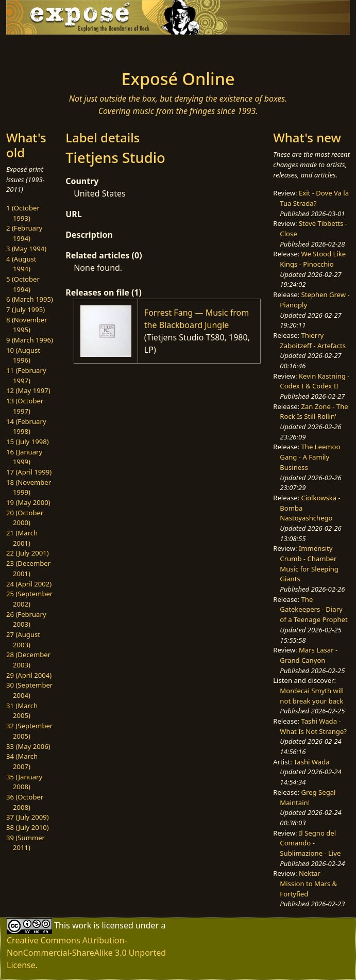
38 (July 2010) (28, 827)
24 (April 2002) (29, 584)
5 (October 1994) (23, 284)
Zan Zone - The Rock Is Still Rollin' (314, 412)
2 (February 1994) (24, 233)
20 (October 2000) (25, 518)
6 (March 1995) (30, 299)
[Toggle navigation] (66, 49)
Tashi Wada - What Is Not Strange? (313, 726)
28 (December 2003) (28, 660)
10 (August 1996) (23, 355)
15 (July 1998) (28, 442)
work (82, 925)
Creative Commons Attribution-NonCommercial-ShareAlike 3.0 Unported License (86, 953)
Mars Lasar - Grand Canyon (309, 655)
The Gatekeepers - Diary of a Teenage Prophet (313, 609)
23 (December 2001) (28, 568)
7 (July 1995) (26, 309)
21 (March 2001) (22, 538)
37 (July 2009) (28, 817)
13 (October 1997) (25, 406)
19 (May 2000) (28, 502)
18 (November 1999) (29, 487)
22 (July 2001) (28, 553)
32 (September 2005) (29, 731)
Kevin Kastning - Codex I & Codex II (315, 381)
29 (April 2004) (29, 675)
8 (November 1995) (27, 325)
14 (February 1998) (26, 427)
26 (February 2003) (26, 619)
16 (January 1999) (24, 457)
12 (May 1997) (28, 390)
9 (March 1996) (30, 340)
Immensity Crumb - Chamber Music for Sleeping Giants (309, 563)
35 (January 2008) (24, 782)
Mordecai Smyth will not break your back (312, 696)
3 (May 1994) (26, 249)
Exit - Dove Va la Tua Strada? (314, 198)
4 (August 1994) (21, 264)
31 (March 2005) (22, 711)
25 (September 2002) (29, 599)
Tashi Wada (311, 762)
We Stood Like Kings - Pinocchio (313, 259)
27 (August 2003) (23, 640)
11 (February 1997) (26, 375)
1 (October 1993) (23, 213)
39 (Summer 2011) (26, 843)
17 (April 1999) (29, 472)
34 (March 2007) (22, 761)
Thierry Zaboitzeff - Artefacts (313, 340)
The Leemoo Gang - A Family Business (310, 457)
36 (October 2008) (25, 802)
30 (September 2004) (29, 690)
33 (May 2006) (28, 746)
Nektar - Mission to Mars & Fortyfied (308, 883)
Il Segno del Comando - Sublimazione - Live (310, 843)
